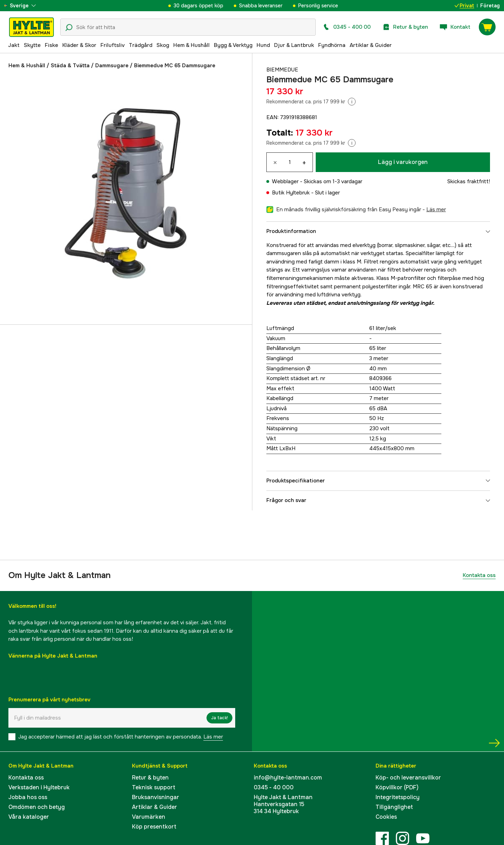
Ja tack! (219, 718)
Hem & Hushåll (191, 45)
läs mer (436, 209)
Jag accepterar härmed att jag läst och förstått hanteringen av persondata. (121, 737)
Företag (490, 6)
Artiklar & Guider (371, 45)
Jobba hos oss (28, 797)
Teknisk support (154, 787)
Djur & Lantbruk (294, 45)
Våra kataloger (29, 817)
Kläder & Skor (79, 45)
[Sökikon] (69, 28)
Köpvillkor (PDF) (397, 787)
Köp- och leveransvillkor (408, 778)
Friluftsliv (113, 45)
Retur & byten (150, 778)
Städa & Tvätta (70, 66)
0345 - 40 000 (274, 787)
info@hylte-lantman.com (288, 778)
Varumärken (149, 817)
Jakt (14, 45)
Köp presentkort (154, 827)
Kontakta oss (479, 575)
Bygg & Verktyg (233, 45)
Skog (163, 45)
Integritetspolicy (398, 797)
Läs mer (213, 737)
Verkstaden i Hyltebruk (39, 787)
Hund (263, 45)
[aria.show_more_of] (26, 6)
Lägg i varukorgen (403, 162)
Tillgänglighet (394, 807)
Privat (464, 6)
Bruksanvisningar (156, 797)
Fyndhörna (332, 45)
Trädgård (141, 45)
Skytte (32, 45)
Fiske (51, 45)
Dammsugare (112, 66)
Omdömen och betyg (37, 807)
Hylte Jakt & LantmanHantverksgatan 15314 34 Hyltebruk (283, 804)
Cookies (386, 817)
